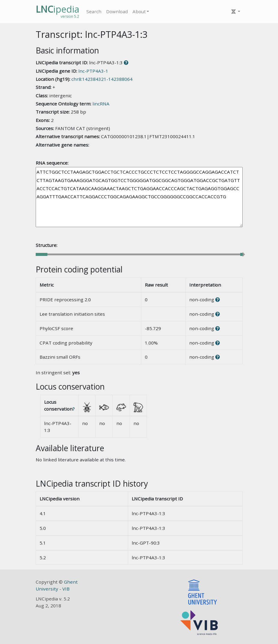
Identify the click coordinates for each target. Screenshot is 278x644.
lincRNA (101, 104)
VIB (66, 589)
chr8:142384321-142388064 (102, 79)
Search (94, 11)
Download (117, 11)
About (139, 11)
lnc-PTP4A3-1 (93, 71)
